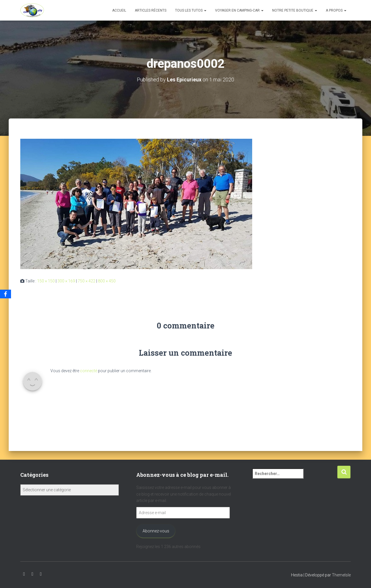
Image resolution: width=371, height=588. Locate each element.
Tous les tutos (191, 10)
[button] (205, 10)
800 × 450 (107, 281)
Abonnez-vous (156, 531)
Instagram (32, 574)
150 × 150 (46, 281)
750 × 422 (87, 281)
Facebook (41, 574)
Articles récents (151, 10)
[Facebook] (6, 294)
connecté (89, 371)
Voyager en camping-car (239, 10)
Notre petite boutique (295, 10)
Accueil (119, 10)
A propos (336, 10)
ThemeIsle (341, 575)
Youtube (24, 574)
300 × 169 (66, 281)
